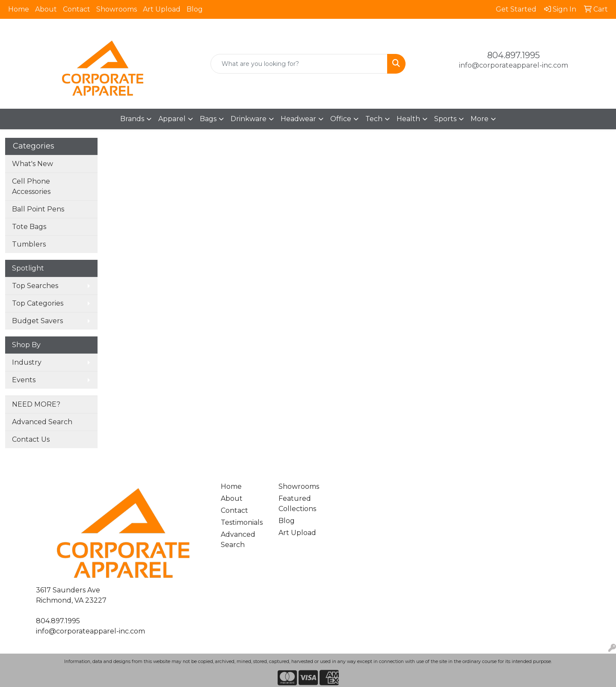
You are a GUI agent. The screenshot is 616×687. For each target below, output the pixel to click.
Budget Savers (37, 321)
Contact (77, 9)
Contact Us (31, 439)
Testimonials (242, 522)
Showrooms (117, 9)
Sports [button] (445, 119)
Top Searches (35, 286)
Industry (27, 362)
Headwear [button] (298, 119)
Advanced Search (42, 422)
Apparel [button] (172, 119)
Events (24, 380)
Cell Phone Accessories (31, 186)
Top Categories (38, 303)
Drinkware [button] (249, 119)
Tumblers (29, 244)
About (46, 9)
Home (19, 9)
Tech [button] (374, 119)
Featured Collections (297, 504)
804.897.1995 (514, 55)
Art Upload (162, 9)
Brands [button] (132, 119)
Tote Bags (29, 227)
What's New (33, 164)
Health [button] (408, 119)
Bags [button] (208, 119)
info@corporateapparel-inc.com (514, 65)
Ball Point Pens (38, 209)
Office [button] (341, 119)
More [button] (480, 119)
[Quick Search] (299, 64)
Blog (195, 9)
